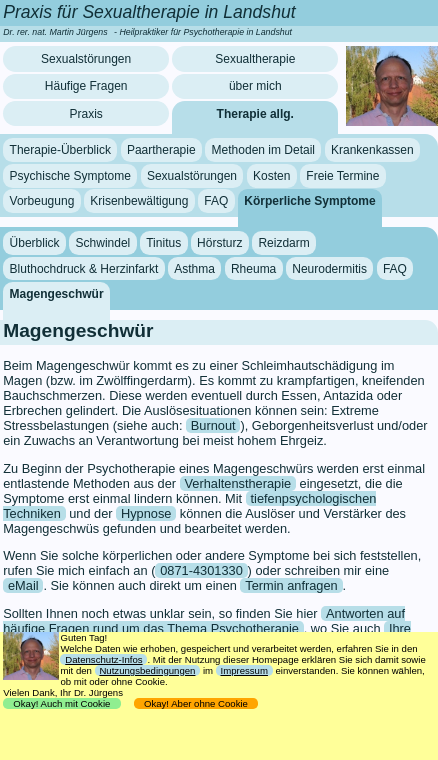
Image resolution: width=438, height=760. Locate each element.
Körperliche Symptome (309, 201)
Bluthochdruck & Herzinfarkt (84, 268)
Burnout (213, 425)
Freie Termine (342, 176)
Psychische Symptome (70, 176)
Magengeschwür (57, 294)
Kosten (271, 176)
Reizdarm (283, 243)
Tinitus (163, 243)
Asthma (194, 268)
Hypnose (146, 513)
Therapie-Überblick (60, 150)
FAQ (216, 201)
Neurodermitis (329, 268)
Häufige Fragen (86, 86)
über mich (255, 86)
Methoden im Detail (263, 150)
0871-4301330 (201, 570)
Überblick (35, 243)
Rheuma (253, 268)
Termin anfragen (291, 585)
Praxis (85, 114)
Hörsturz (219, 243)
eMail (23, 585)
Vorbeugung (42, 201)
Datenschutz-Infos (103, 659)
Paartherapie (161, 150)
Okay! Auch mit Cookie (62, 703)
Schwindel (103, 243)
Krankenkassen (372, 150)
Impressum (244, 670)
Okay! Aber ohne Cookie (196, 703)
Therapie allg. (255, 114)
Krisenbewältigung (139, 201)
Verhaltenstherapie (237, 483)
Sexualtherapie (255, 59)
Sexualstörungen (86, 59)
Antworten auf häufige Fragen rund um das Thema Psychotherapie (204, 621)
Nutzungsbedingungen (147, 670)
